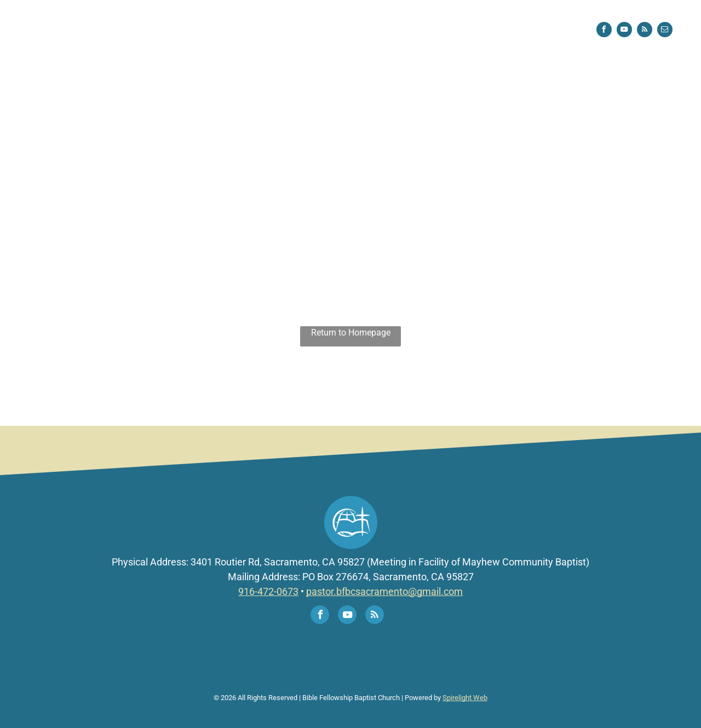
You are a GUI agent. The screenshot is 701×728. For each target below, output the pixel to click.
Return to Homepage (351, 333)
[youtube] (624, 31)
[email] (665, 31)
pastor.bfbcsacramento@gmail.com (384, 591)
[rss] (645, 31)
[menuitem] (239, 30)
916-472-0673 (268, 591)
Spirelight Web (465, 698)
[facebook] (604, 31)
